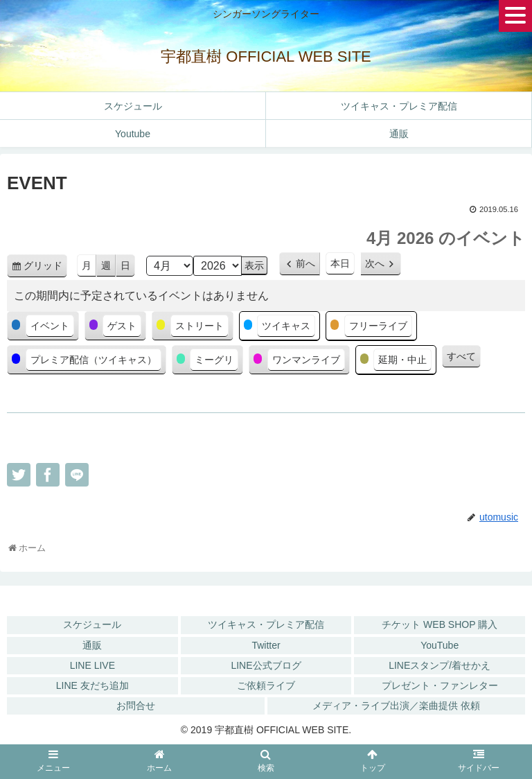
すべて (461, 356)
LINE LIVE (92, 665)
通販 (92, 645)
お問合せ (136, 706)
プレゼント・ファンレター (440, 685)
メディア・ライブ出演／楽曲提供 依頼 (396, 706)
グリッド (45, 268)
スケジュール (92, 624)
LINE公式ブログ (266, 665)
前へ (305, 263)
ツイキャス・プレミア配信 (266, 624)
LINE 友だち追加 (92, 685)
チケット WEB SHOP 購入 (440, 624)
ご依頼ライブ (266, 685)
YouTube (440, 645)
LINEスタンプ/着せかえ (440, 665)
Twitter (266, 645)
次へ (375, 263)
